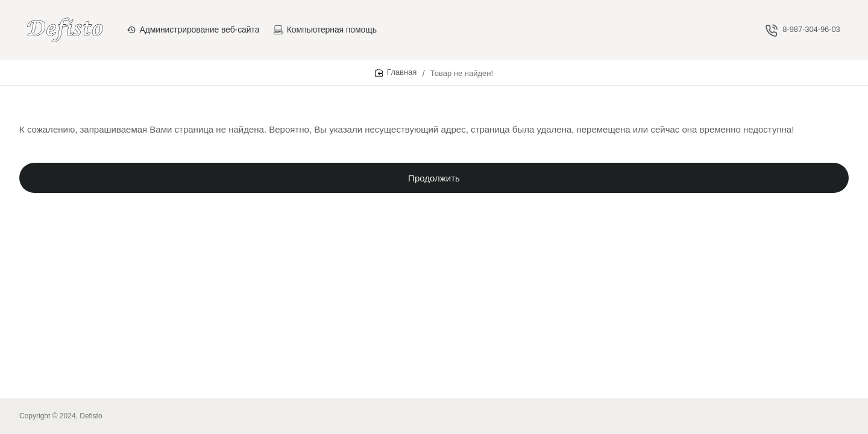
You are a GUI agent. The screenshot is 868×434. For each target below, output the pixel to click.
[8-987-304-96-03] (803, 30)
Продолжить (434, 181)
